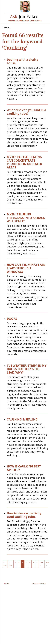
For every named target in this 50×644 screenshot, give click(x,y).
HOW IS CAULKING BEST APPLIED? (24, 468)
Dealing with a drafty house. (22, 61)
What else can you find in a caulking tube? (26, 112)
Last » (47, 564)
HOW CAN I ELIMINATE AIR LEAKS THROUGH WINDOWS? (26, 268)
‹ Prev (11, 564)
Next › (42, 564)
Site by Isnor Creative (39, 583)
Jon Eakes (24, 16)
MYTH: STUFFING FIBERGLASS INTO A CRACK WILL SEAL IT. (26, 218)
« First (5, 564)
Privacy (6, 583)
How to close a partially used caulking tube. (24, 515)
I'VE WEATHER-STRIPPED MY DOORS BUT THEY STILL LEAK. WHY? (27, 369)
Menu (6, 27)
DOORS (12, 319)
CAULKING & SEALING (22, 419)
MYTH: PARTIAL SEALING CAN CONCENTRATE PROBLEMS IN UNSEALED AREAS (24, 162)
